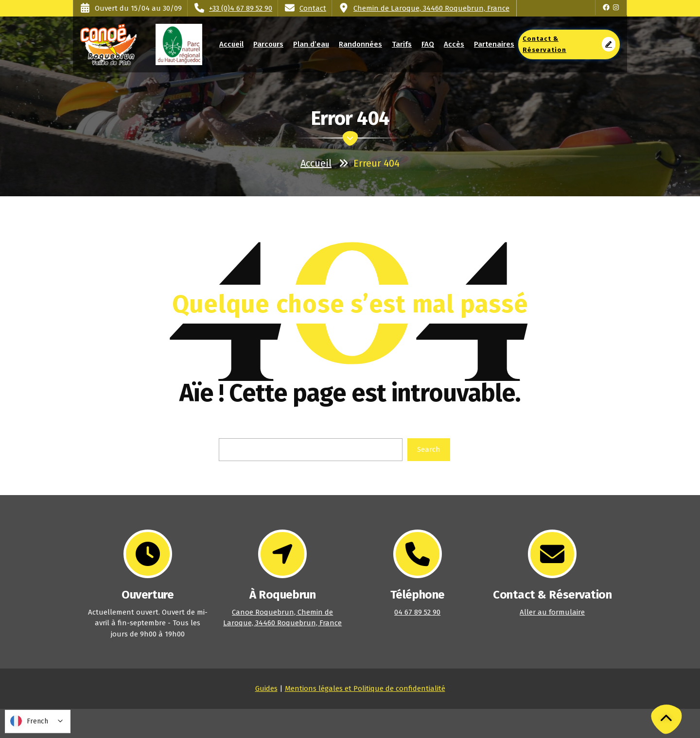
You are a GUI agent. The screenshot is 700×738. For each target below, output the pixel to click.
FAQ (428, 44)
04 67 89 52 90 (417, 612)
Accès (454, 44)
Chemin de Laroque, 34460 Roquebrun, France (431, 8)
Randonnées (360, 44)
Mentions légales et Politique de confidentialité (365, 688)
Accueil (232, 44)
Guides (266, 688)
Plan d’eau (311, 44)
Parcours (268, 44)
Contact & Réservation (569, 44)
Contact (313, 8)
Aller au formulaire (552, 612)
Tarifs (402, 44)
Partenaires (494, 44)
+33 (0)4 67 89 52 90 (241, 8)
